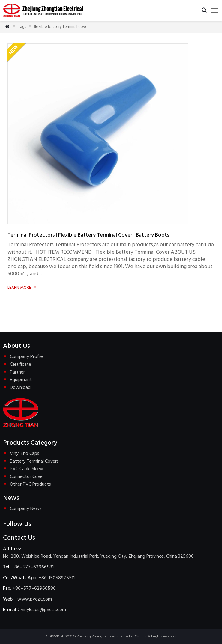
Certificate (21, 365)
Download (20, 388)
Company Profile (26, 357)
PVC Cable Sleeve (27, 469)
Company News (26, 509)
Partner (17, 372)
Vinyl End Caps (25, 454)
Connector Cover (27, 477)
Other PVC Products (30, 484)
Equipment (21, 380)
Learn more (22, 288)
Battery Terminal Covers (34, 461)
